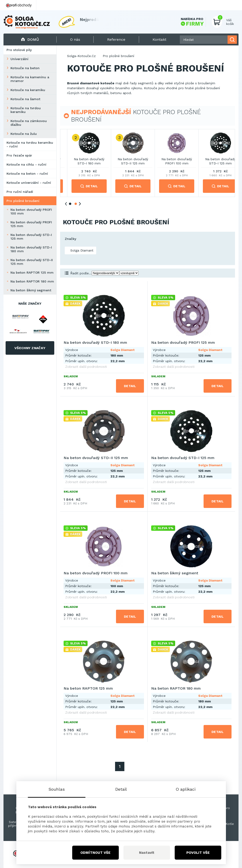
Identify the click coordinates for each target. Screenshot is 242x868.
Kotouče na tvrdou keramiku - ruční (30, 144)
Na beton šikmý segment (31, 290)
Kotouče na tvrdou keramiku (26, 110)
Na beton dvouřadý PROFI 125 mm (31, 224)
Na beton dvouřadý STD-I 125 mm (31, 237)
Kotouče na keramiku (28, 90)
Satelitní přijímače (15, 824)
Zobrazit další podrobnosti (86, 367)
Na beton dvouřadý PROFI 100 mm (31, 211)
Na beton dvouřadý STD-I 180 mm (31, 249)
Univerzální (19, 59)
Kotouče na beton (25, 68)
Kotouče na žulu (24, 134)
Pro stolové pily (19, 50)
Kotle (230, 824)
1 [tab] (70, 204)
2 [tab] (76, 204)
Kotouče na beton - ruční (27, 174)
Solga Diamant (81, 250)
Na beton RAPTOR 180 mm (32, 281)
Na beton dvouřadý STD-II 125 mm (32, 262)
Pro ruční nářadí (20, 192)
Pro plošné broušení (23, 201)
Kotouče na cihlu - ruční (26, 164)
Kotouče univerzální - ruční (29, 183)
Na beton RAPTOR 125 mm (32, 272)
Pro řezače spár (19, 155)
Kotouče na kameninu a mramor (30, 79)
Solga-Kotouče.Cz (81, 56)
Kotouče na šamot (25, 99)
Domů (30, 39)
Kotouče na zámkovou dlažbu (29, 123)
